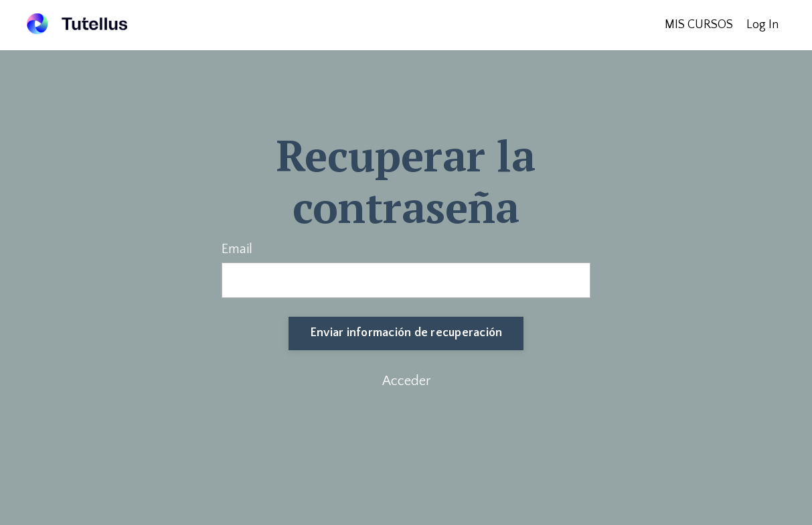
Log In (762, 25)
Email (237, 249)
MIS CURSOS (699, 25)
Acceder (406, 381)
